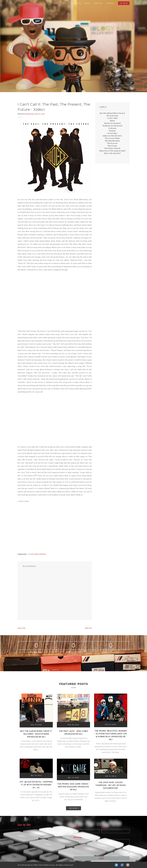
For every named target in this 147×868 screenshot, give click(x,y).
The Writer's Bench (112, 148)
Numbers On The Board (112, 126)
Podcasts (76, 3)
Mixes (87, 3)
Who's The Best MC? (112, 153)
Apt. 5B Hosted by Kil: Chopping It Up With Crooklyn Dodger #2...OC (36, 785)
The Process (112, 143)
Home (56, 3)
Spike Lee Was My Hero (112, 136)
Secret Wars (112, 133)
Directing (98, 3)
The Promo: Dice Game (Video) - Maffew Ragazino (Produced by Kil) (73, 787)
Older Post (88, 628)
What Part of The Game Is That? (112, 151)
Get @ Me (124, 3)
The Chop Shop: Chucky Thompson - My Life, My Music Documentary (111, 785)
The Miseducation (112, 141)
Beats (65, 3)
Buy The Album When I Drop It (112, 113)
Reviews (110, 3)
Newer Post (21, 628)
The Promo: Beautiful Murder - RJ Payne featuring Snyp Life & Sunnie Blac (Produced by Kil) (111, 735)
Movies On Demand (112, 123)
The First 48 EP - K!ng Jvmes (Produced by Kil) (73, 733)
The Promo (112, 146)
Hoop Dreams (112, 116)
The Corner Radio (112, 138)
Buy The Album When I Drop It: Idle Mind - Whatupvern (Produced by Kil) (36, 734)
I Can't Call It (33, 554)
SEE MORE (73, 808)
